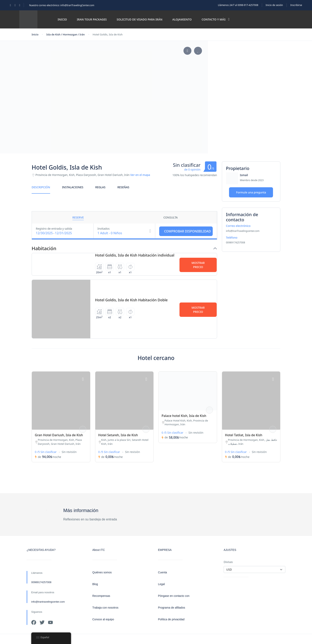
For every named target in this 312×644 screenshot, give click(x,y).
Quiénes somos (102, 572)
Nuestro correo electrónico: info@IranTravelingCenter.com (62, 5)
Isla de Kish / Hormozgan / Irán (65, 34)
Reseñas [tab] (123, 187)
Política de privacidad (171, 619)
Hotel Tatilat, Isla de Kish (244, 435)
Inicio (62, 19)
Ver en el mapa (140, 175)
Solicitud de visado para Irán (139, 19)
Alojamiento (182, 19)
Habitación (44, 248)
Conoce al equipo (103, 619)
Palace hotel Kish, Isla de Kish (184, 416)
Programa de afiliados (172, 608)
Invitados (104, 229)
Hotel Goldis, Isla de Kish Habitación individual (135, 255)
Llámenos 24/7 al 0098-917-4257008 (238, 5)
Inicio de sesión (274, 5)
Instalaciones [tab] (73, 187)
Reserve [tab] (78, 217)
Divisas (228, 562)
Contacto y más (215, 19)
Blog (95, 584)
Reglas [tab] (100, 187)
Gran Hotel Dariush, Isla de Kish (59, 435)
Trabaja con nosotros (105, 608)
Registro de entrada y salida (54, 229)
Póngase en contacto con (174, 596)
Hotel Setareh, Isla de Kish (118, 435)
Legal (161, 584)
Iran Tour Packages (92, 19)
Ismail (244, 175)
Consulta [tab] (171, 217)
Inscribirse (296, 5)
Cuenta (162, 572)
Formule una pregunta (251, 192)
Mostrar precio (198, 265)
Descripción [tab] (41, 187)
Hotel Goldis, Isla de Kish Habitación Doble (131, 300)
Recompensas (101, 596)
